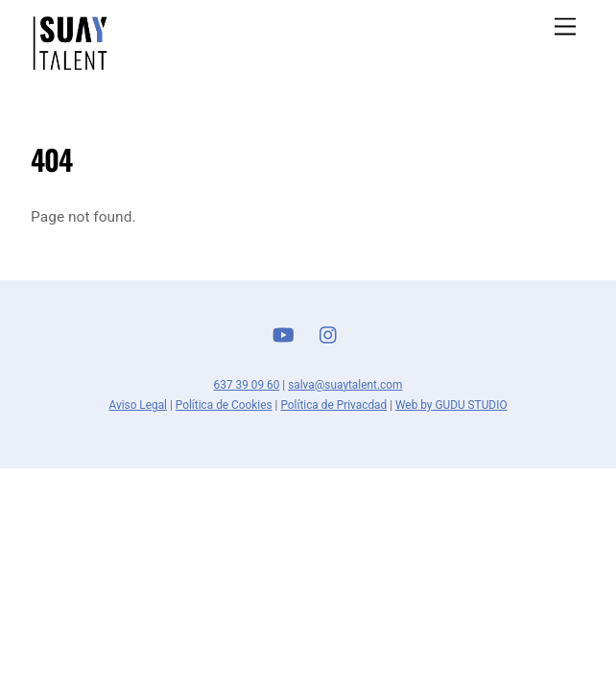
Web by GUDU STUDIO (451, 405)
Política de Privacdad (333, 405)
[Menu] (565, 27)
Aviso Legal (138, 405)
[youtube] (283, 333)
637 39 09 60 (247, 385)
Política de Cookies (224, 405)
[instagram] (329, 333)
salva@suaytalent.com (345, 385)
